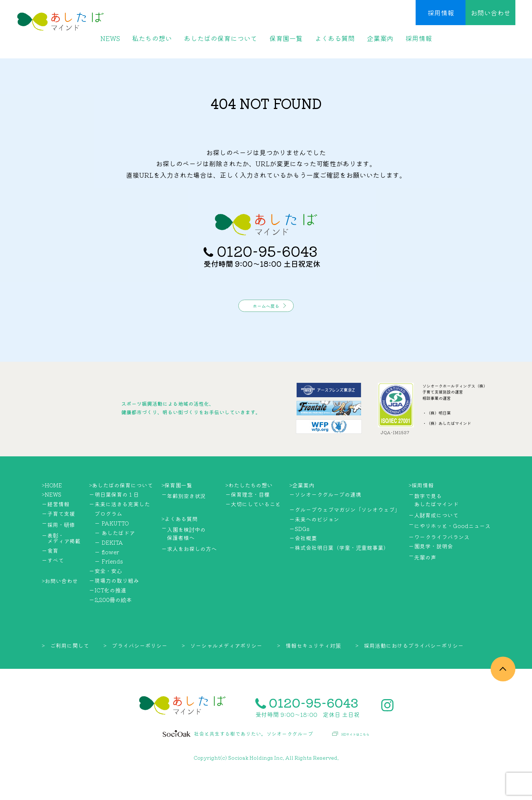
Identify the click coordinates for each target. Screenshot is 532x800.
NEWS (110, 38)
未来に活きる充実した (122, 527)
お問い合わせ (491, 13)
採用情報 (441, 13)
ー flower (107, 575)
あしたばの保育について (221, 38)
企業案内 (380, 38)
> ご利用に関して (65, 668)
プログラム (108, 537)
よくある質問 (335, 38)
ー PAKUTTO (112, 546)
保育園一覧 (286, 38)
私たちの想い (152, 38)
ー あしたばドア (115, 556)
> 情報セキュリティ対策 (309, 668)
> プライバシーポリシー (135, 668)
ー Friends (109, 584)
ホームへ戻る (266, 326)
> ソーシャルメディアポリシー (222, 668)
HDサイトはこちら (351, 757)
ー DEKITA (109, 565)
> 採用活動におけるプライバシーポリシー (410, 668)
